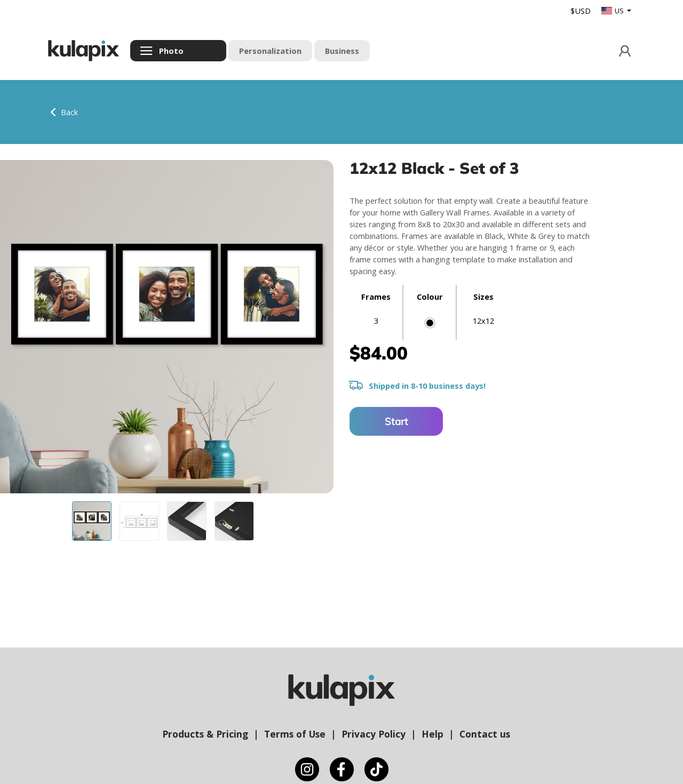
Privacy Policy (374, 734)
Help (432, 734)
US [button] (613, 11)
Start (396, 421)
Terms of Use (295, 734)
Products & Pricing (205, 734)
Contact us (485, 734)
